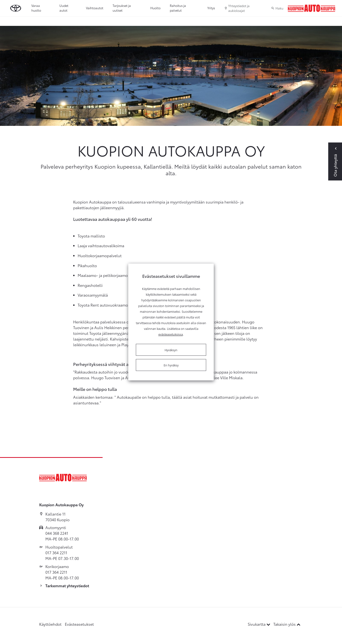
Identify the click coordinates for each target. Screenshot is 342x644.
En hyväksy (171, 365)
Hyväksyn (171, 350)
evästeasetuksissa (171, 334)
